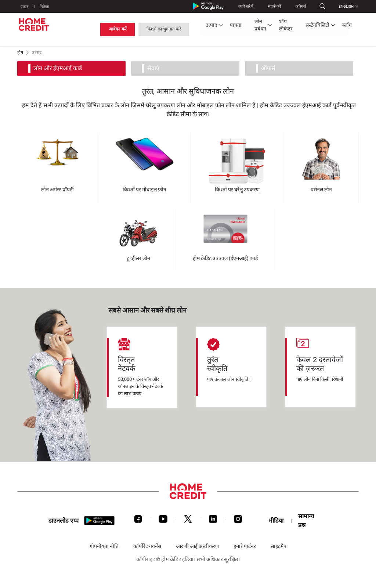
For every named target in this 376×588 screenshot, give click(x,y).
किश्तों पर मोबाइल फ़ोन (144, 190)
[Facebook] (138, 521)
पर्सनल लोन (321, 190)
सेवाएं (156, 68)
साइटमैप (279, 546)
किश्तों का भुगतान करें (332, 28)
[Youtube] (163, 521)
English (346, 6)
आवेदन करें (285, 28)
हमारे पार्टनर (245, 546)
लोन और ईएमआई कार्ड (60, 68)
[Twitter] (188, 521)
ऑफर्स (270, 68)
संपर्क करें (272, 6)
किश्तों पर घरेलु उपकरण (237, 190)
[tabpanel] (142, 368)
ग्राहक (25, 6)
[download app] (99, 521)
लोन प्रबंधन (136, 28)
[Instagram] (238, 521)
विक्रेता (46, 6)
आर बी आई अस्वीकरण (197, 546)
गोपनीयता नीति (104, 546)
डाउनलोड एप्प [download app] (64, 521)
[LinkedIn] (213, 521)
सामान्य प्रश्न (306, 521)
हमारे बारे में (243, 6)
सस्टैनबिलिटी (200, 28)
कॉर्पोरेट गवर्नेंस (147, 546)
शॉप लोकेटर (167, 28)
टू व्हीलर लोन (138, 258)
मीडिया (276, 521)
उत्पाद (86, 28)
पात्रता (109, 28)
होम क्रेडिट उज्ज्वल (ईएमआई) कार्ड (225, 258)
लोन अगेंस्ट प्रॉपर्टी (57, 190)
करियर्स (298, 6)
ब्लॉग (227, 28)
